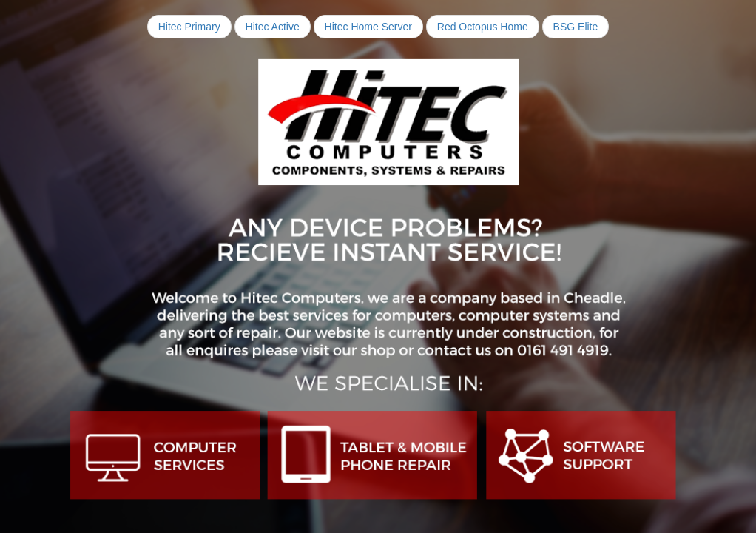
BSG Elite (576, 27)
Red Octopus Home (483, 27)
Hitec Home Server (368, 27)
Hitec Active (273, 27)
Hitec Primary (189, 27)
